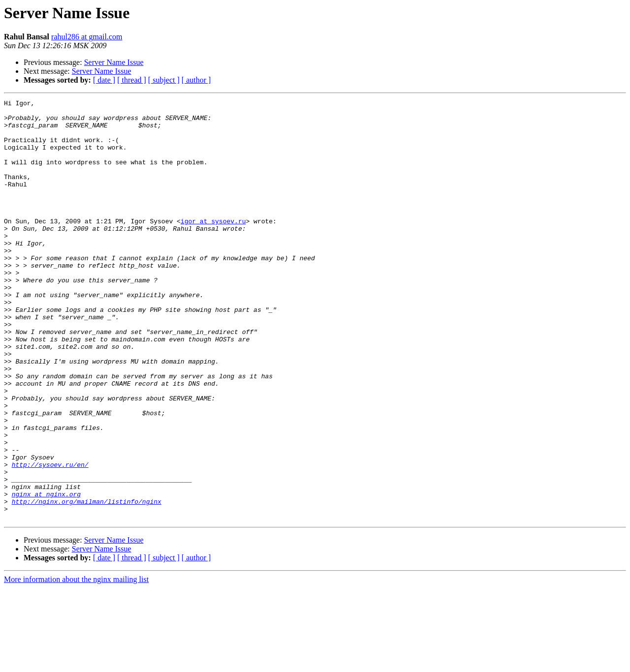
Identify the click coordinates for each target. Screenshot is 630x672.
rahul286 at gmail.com (87, 37)
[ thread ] (132, 80)
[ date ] (104, 80)
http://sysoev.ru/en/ (50, 538)
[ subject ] (164, 80)
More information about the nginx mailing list (76, 663)
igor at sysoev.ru (213, 246)
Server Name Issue (114, 62)
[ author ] (196, 80)
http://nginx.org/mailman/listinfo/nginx (87, 582)
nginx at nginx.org (46, 574)
